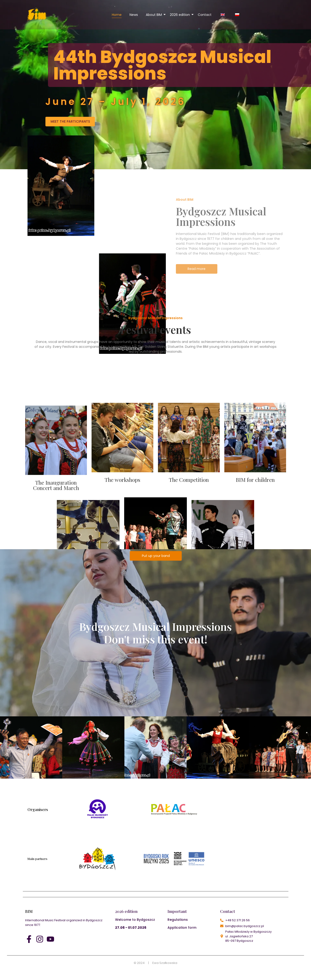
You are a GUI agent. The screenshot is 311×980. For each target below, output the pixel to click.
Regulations (178, 920)
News (134, 15)
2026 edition (181, 15)
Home (117, 15)
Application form (182, 928)
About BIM (155, 15)
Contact (205, 15)
